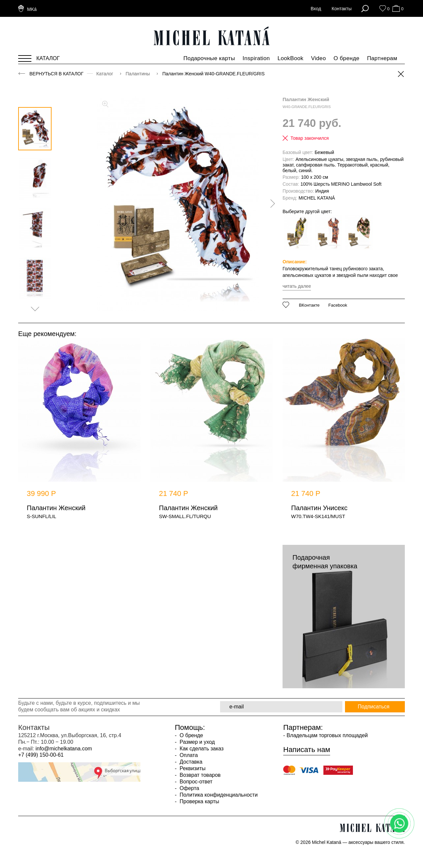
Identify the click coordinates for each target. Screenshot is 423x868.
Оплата (188, 755)
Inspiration (256, 58)
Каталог (106, 74)
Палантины (138, 74)
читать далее (297, 286)
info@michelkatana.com (64, 749)
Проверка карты (199, 801)
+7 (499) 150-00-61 (41, 755)
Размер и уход (196, 742)
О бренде (346, 58)
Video (318, 58)
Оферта (189, 788)
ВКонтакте (309, 305)
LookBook (291, 58)
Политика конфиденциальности (218, 795)
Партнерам (382, 58)
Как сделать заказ (201, 749)
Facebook (338, 305)
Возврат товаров (199, 775)
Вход (316, 9)
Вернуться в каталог (57, 74)
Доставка (190, 762)
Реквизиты (192, 768)
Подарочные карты (209, 58)
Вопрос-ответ (195, 782)
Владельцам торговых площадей (327, 735)
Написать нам (307, 750)
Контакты (342, 9)
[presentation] (270, 204)
